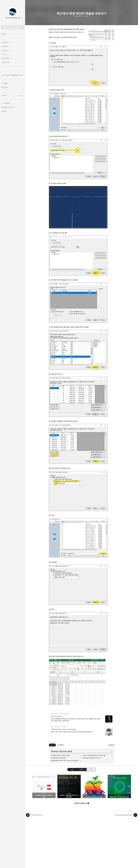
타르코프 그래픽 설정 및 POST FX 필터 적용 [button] (69, 812)
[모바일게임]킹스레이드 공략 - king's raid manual (64, 786)
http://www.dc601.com (57, 752)
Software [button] (6, 50)
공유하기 (82, 795)
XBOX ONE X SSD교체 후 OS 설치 (91, 783)
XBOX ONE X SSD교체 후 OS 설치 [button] (119, 812)
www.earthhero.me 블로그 (28, 840)
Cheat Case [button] (6, 58)
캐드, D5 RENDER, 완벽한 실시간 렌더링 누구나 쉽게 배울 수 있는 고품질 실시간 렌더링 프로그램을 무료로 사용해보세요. (76, 745)
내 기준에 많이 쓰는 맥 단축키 (58, 783)
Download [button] (6, 46)
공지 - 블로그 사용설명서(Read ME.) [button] (13, 75)
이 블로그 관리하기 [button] (8, 107)
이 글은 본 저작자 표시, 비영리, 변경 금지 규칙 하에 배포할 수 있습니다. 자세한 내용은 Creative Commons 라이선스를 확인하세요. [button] (111, 770)
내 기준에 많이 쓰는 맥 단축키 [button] (94, 812)
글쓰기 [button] (5, 111)
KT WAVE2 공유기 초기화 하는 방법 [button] (44, 812)
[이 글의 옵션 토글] (54, 770)
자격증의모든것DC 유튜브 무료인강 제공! (63, 755)
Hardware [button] (6, 42)
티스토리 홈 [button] (6, 103)
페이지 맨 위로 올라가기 (135, 840)
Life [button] (4, 54)
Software (86, 16)
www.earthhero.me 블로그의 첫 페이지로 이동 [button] (13, 13)
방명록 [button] (4, 34)
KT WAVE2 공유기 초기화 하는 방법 (60, 781)
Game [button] (5, 62)
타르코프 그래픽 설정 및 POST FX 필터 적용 (94, 781)
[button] (13, 84)
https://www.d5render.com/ (58, 739)
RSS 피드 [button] (6, 87)
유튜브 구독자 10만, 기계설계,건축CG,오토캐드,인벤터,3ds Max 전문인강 (72, 757)
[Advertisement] (82, 722)
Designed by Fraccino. (128, 840)
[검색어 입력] (13, 27)
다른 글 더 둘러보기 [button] (81, 828)
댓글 (72, 795)
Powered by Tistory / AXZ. (36, 840)
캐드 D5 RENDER (57, 742)
